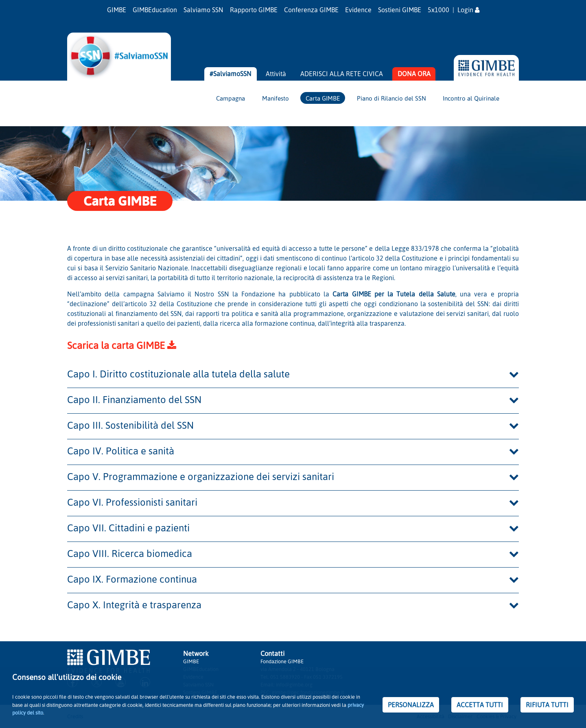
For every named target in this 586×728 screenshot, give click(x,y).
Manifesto (276, 98)
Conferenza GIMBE (311, 10)
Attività (276, 74)
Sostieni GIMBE (400, 10)
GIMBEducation (155, 10)
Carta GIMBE (323, 98)
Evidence (358, 10)
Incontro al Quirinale (471, 98)
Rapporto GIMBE (254, 10)
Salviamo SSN (203, 10)
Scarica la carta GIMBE (122, 345)
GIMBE (117, 10)
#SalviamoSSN (231, 74)
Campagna (231, 98)
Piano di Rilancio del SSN (391, 98)
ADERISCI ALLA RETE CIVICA (342, 74)
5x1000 (438, 10)
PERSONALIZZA (411, 705)
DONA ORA (414, 74)
